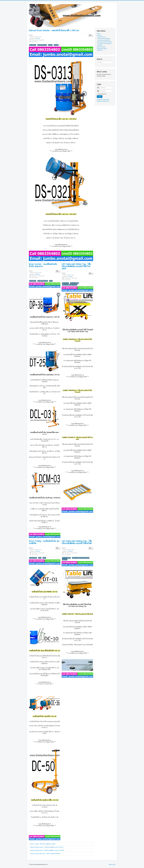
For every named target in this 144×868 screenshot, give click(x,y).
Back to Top (112, 864)
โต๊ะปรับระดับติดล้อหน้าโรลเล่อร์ (70, 285)
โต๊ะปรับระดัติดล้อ (74, 283)
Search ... (97, 61)
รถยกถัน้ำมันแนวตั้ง (42, 45)
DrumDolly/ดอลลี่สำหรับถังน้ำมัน (105, 42)
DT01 (40, 558)
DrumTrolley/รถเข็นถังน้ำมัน (104, 40)
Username (99, 87)
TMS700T (65, 560)
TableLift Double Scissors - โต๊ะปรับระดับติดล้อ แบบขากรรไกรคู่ (47, 847)
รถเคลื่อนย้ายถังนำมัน (43, 281)
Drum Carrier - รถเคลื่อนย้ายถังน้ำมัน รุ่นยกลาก (43, 265)
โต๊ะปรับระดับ (65, 283)
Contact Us (100, 50)
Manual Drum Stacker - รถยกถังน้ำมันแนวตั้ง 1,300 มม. (54, 30)
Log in (100, 97)
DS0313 (50, 45)
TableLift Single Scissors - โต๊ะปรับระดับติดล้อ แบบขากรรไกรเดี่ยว (47, 850)
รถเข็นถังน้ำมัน (33, 558)
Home (98, 34)
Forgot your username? (103, 99)
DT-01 (44, 558)
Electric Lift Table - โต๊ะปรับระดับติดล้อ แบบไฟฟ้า (43, 844)
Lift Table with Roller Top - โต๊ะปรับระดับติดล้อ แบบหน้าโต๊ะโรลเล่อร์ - (76, 266)
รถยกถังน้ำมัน (33, 45)
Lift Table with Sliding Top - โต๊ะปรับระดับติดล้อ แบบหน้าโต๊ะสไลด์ (77, 542)
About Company (101, 47)
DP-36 (51, 281)
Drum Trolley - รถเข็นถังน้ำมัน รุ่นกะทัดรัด (44, 542)
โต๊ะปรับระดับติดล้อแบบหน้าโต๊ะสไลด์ (81, 558)
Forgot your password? (103, 101)
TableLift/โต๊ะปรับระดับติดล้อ (104, 39)
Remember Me (102, 94)
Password (99, 90)
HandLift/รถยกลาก (102, 37)
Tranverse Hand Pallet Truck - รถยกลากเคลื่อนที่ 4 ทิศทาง (45, 854)
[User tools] (91, 35)
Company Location (102, 48)
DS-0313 (56, 45)
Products (38, 38)
